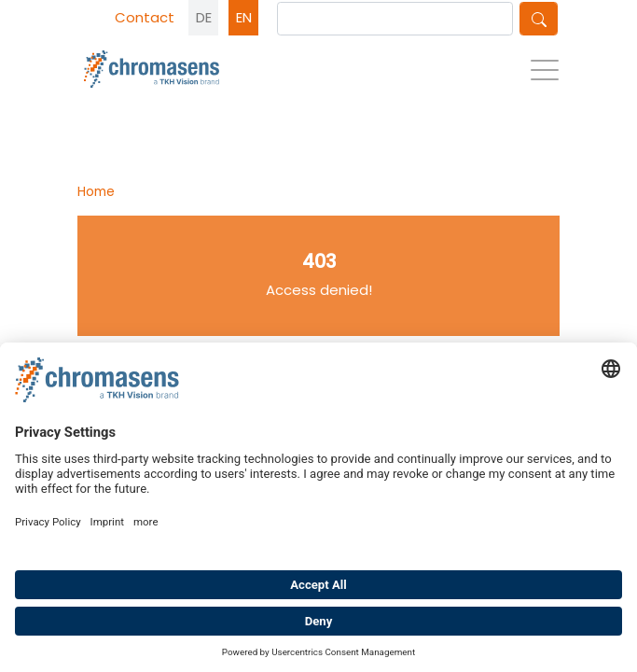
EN (244, 17)
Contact (145, 17)
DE (204, 17)
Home (96, 191)
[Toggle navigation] (545, 75)
